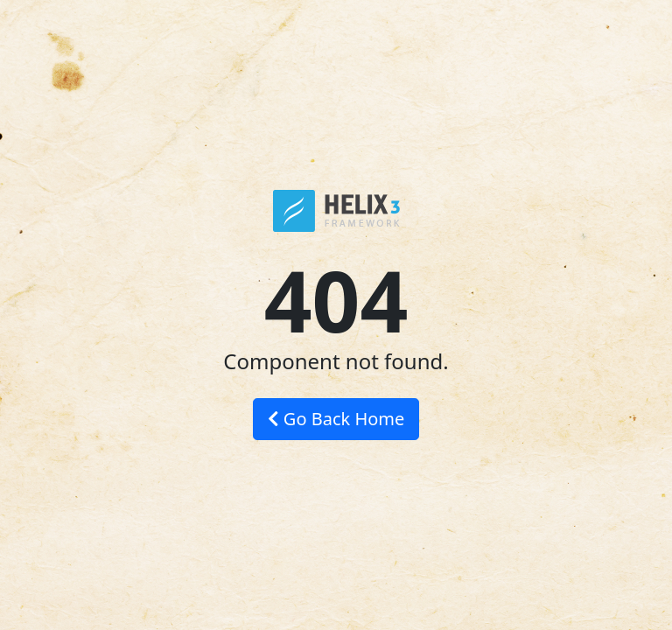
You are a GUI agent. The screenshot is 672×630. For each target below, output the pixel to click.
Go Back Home (336, 419)
